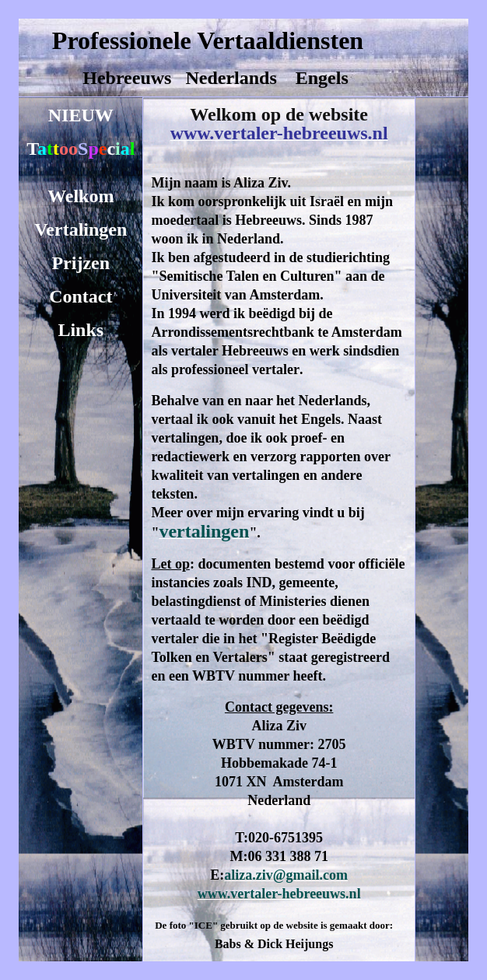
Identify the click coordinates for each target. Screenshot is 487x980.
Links (81, 330)
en (100, 263)
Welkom (81, 196)
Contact (81, 296)
